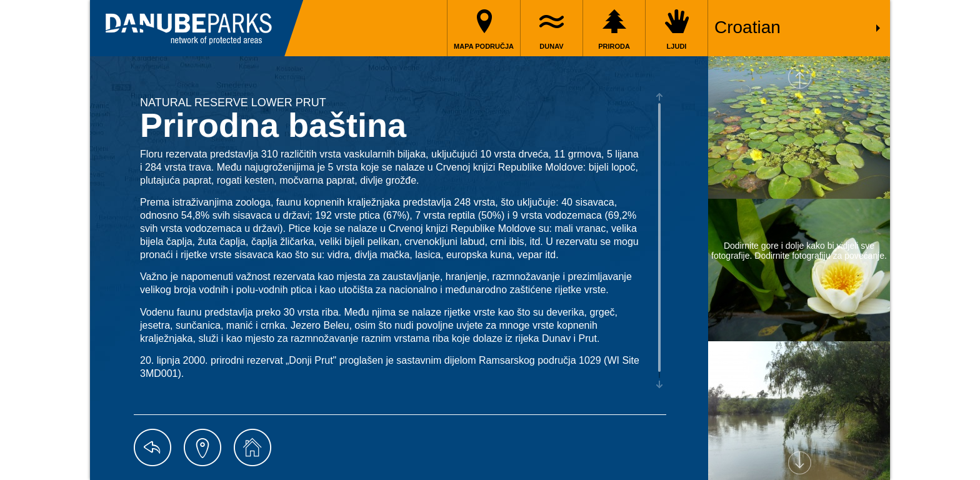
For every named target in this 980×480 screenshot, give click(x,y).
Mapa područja (484, 46)
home (252, 447)
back (152, 447)
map (202, 447)
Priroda (614, 46)
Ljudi (677, 46)
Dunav (551, 46)
